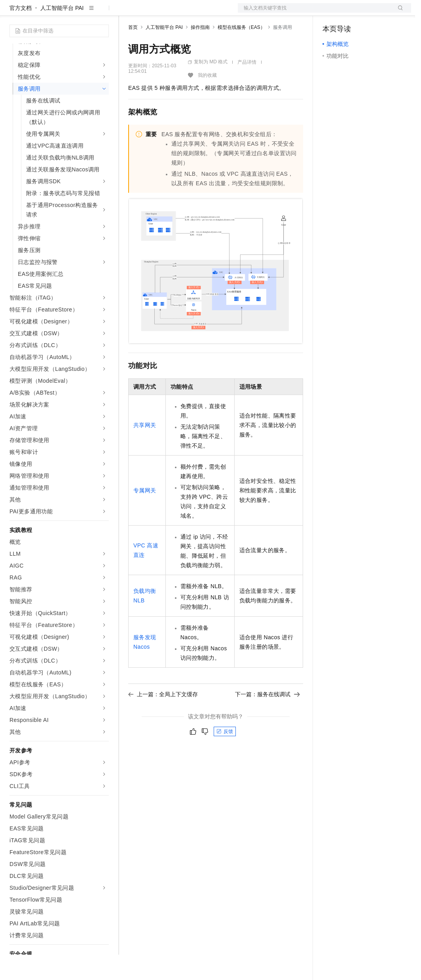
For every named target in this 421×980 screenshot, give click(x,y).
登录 (398, 13)
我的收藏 (207, 101)
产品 (103, 13)
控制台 (350, 13)
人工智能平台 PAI (62, 33)
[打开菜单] (13, 13)
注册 (369, 13)
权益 (152, 13)
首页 (133, 53)
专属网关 (145, 516)
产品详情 (247, 87)
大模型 (81, 13)
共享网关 (145, 450)
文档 (315, 13)
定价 (171, 13)
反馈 (225, 757)
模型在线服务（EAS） (241, 53)
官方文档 (21, 33)
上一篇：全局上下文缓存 (163, 720)
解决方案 (127, 13)
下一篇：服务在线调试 (267, 720)
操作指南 (200, 53)
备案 (331, 13)
